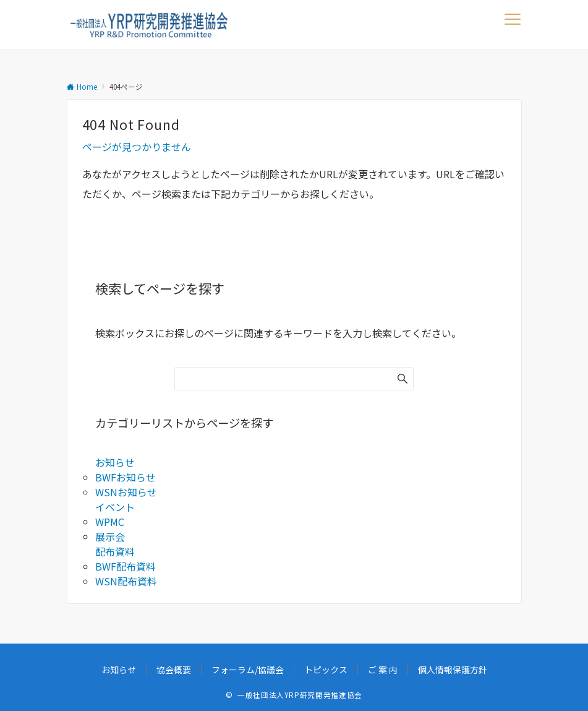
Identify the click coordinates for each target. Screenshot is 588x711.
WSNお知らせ (126, 492)
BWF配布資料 (126, 566)
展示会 (110, 536)
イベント (115, 507)
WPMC (110, 522)
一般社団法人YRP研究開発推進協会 (300, 695)
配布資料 (115, 551)
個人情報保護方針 (453, 670)
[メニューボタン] (513, 25)
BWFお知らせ (126, 477)
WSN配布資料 (126, 581)
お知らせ (115, 462)
